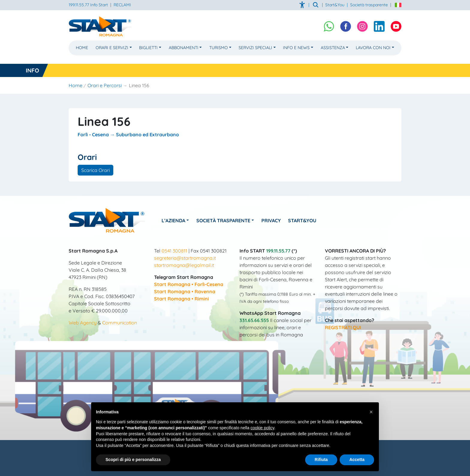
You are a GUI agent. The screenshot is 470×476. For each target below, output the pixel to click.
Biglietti (148, 48)
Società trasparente (369, 5)
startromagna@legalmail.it (184, 265)
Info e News (296, 48)
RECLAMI (122, 5)
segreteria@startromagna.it (185, 258)
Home (82, 48)
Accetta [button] (357, 460)
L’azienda (173, 220)
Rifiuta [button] (321, 460)
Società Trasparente (223, 220)
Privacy (271, 220)
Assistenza (333, 48)
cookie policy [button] (262, 428)
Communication (120, 323)
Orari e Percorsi (105, 85)
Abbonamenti (184, 48)
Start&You (302, 220)
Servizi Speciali (255, 48)
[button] (371, 412)
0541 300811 (174, 251)
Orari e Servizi (112, 48)
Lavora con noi (373, 48)
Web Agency (83, 323)
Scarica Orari (95, 170)
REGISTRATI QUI (343, 327)
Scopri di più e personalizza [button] (133, 460)
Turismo (219, 48)
